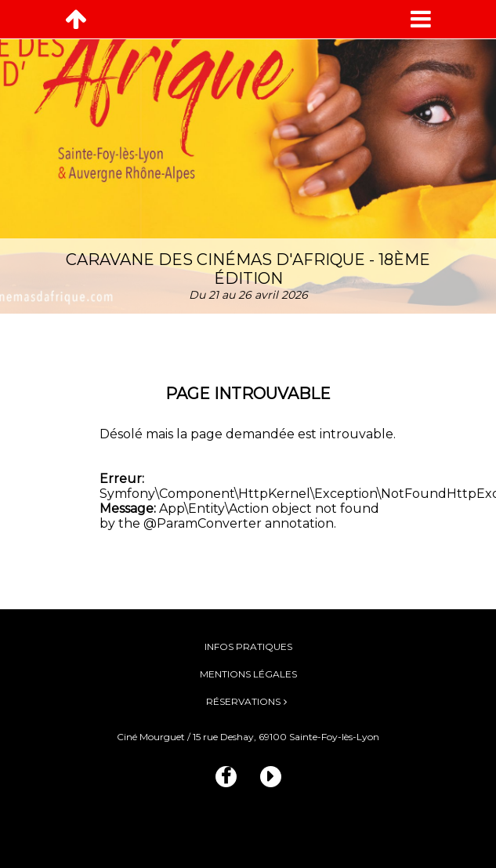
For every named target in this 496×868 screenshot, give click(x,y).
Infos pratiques (248, 646)
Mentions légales (248, 674)
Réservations (243, 701)
